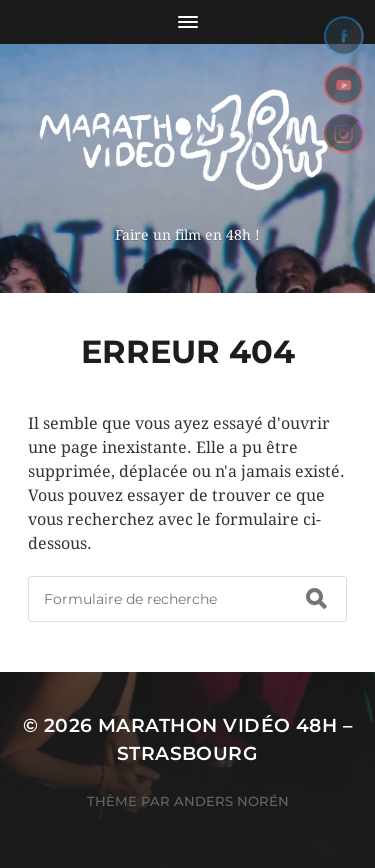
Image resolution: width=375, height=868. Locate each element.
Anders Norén (231, 801)
